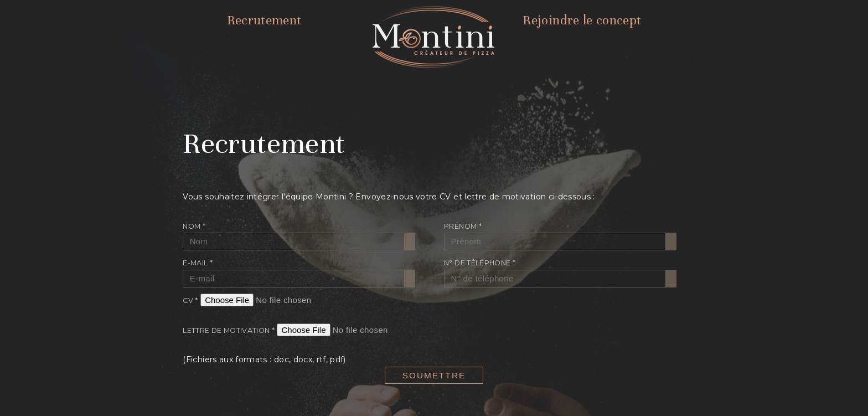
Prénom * (463, 226)
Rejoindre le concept (582, 20)
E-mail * (198, 263)
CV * (190, 301)
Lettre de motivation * (229, 330)
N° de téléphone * (480, 263)
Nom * (194, 226)
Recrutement (264, 20)
